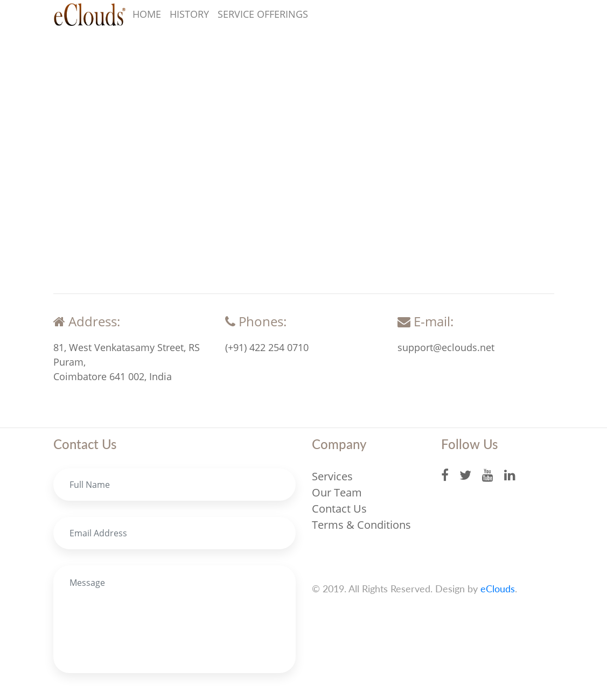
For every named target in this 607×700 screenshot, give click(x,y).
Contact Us (339, 509)
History (189, 14)
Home (147, 14)
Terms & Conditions (361, 525)
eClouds (498, 589)
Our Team (337, 492)
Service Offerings (263, 14)
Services (332, 476)
